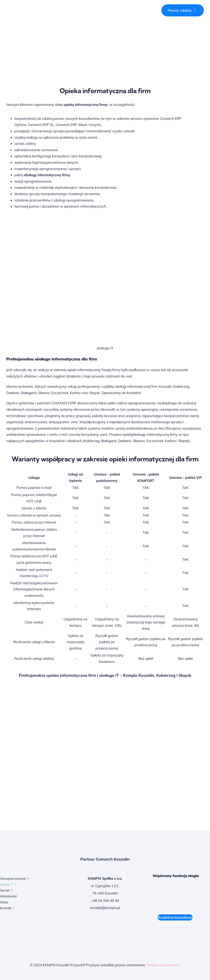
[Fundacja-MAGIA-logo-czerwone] (176, 887)
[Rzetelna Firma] (185, 930)
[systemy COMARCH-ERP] (25, 930)
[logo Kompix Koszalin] (34, 8)
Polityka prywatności (163, 965)
